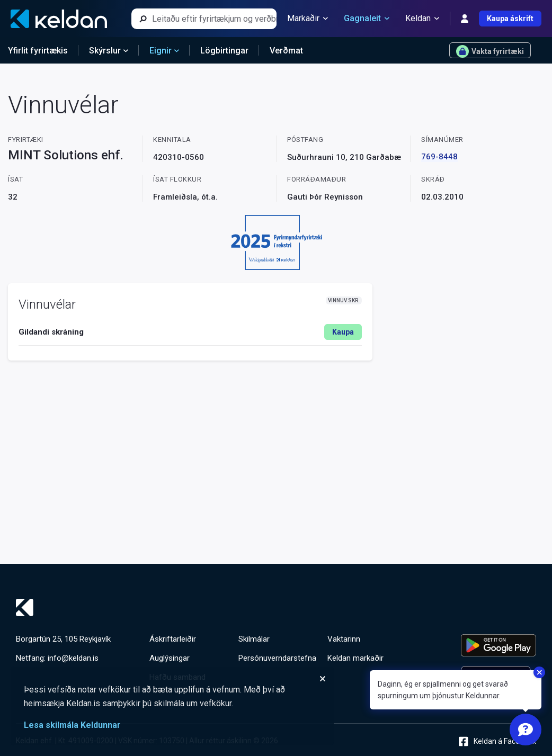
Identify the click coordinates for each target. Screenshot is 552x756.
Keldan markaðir (355, 658)
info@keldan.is (73, 658)
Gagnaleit (367, 19)
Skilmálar (254, 639)
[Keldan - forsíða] (59, 19)
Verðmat (286, 51)
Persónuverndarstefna (277, 658)
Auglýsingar (170, 658)
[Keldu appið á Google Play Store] (498, 645)
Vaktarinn (344, 639)
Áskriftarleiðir (173, 639)
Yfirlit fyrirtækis (38, 51)
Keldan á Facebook (497, 741)
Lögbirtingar (224, 51)
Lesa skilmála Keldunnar (72, 725)
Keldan (422, 19)
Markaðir (308, 19)
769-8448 (439, 157)
